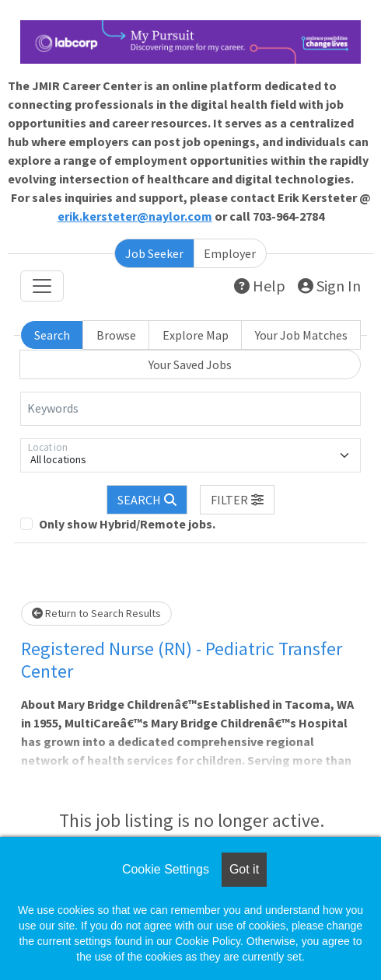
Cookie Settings (166, 869)
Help (260, 286)
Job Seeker (154, 253)
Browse (116, 335)
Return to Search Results (96, 613)
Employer (230, 253)
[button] (237, 500)
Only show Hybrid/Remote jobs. (127, 524)
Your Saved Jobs (190, 364)
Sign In (329, 286)
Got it (244, 869)
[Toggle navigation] (42, 286)
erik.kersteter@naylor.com (135, 216)
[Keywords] (190, 409)
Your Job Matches (301, 335)
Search (52, 335)
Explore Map (196, 335)
